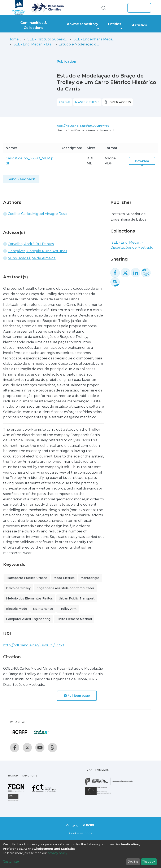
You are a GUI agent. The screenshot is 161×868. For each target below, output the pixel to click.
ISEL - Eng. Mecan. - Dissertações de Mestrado (34, 44)
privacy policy (58, 853)
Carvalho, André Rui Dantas (31, 244)
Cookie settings (81, 833)
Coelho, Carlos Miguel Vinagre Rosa (37, 214)
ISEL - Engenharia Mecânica (93, 39)
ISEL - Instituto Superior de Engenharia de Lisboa (47, 39)
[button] (118, 8)
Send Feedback (21, 179)
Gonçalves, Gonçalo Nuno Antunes (37, 251)
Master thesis (87, 102)
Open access (120, 102)
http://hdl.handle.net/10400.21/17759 (83, 126)
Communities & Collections (34, 25)
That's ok (149, 862)
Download (142, 163)
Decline (133, 862)
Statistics (139, 25)
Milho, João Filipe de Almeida (32, 258)
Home (14, 39)
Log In (138, 8)
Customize (11, 862)
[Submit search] (103, 8)
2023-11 (65, 102)
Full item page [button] (77, 696)
